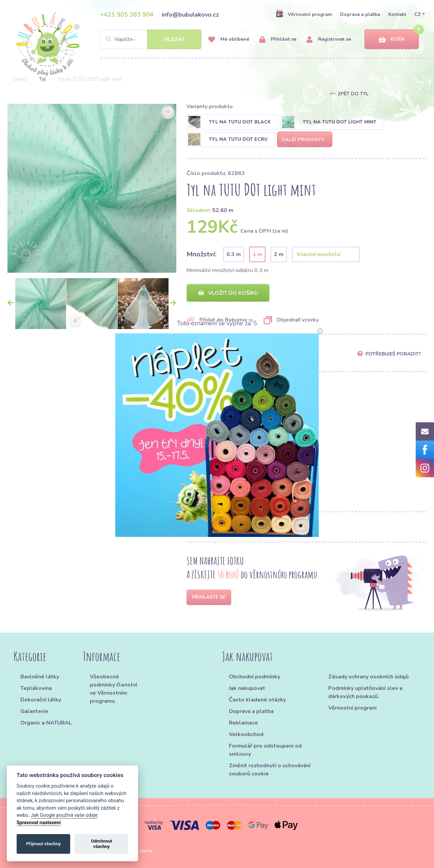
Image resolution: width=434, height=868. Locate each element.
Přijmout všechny (43, 844)
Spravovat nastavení (39, 823)
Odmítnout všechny (101, 844)
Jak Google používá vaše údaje (64, 815)
